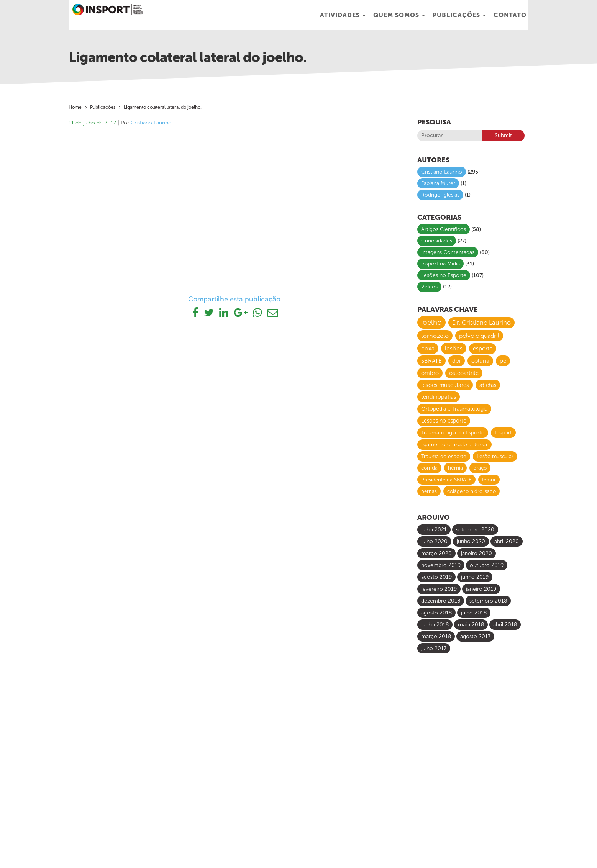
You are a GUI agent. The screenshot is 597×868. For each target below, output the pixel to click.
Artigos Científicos (444, 229)
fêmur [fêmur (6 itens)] (489, 480)
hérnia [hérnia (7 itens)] (455, 468)
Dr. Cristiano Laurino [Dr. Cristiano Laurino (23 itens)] (481, 323)
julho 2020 (434, 541)
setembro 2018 (488, 601)
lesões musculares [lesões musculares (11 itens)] (445, 385)
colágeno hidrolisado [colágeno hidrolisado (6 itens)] (472, 491)
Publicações (459, 15)
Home (75, 107)
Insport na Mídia (440, 264)
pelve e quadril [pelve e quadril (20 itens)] (479, 336)
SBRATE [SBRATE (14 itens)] (431, 361)
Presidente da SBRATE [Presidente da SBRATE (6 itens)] (446, 480)
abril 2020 (507, 541)
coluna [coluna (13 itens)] (480, 361)
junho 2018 (435, 625)
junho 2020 (471, 541)
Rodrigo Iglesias (440, 195)
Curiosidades (437, 241)
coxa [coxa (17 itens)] (428, 348)
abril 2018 (505, 625)
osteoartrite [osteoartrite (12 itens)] (464, 373)
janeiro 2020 (476, 553)
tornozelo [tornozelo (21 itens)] (435, 336)
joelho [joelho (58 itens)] (431, 322)
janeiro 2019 (481, 589)
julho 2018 (474, 613)
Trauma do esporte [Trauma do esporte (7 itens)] (444, 456)
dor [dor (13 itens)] (457, 361)
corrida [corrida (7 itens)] (429, 468)
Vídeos (429, 287)
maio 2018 (471, 625)
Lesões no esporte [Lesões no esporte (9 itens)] (444, 421)
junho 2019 (475, 577)
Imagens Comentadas (448, 252)
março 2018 (436, 636)
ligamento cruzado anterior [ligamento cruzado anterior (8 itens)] (454, 445)
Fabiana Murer (438, 183)
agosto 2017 (475, 636)
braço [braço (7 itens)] (480, 468)
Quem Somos (399, 15)
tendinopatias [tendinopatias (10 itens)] (439, 397)
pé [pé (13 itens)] (503, 361)
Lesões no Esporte (444, 275)
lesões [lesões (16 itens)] (454, 348)
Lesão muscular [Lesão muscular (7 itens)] (495, 456)
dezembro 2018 (441, 601)
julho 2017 (434, 648)
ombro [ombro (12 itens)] (430, 373)
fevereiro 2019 (439, 589)
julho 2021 (434, 530)
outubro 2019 (487, 565)
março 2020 (436, 553)
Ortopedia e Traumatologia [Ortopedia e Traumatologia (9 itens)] (454, 409)
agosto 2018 (436, 613)
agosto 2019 (436, 577)
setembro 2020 (475, 530)
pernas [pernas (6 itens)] (429, 491)
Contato (510, 15)
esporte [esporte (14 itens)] (483, 349)
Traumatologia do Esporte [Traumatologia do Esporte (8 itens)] (453, 433)
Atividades (343, 15)
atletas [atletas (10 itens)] (488, 385)
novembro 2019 (441, 565)
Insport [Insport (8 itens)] (503, 433)
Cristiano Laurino (151, 123)
